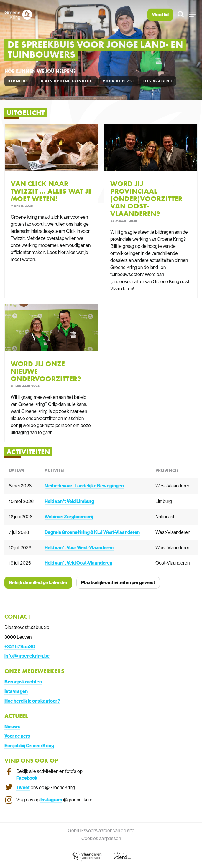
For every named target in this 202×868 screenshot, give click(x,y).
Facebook (27, 778)
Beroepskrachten (23, 682)
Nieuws (12, 726)
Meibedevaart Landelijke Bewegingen (84, 486)
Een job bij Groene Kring (29, 746)
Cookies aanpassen (101, 838)
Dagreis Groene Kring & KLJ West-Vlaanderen (92, 532)
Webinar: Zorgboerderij (69, 517)
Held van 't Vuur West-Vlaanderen (79, 547)
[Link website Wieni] (123, 855)
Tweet (23, 787)
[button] (193, 15)
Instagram (51, 800)
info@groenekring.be (27, 656)
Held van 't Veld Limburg (69, 501)
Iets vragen (16, 691)
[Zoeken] (181, 15)
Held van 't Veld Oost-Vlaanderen (78, 563)
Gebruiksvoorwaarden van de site (101, 830)
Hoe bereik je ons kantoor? (32, 701)
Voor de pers (17, 736)
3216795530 (21, 646)
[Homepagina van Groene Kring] (18, 15)
